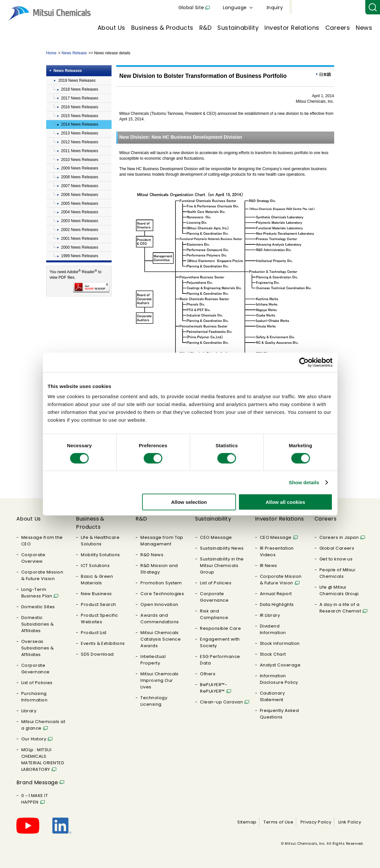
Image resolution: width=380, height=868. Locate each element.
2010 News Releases (80, 160)
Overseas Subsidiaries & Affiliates (38, 648)
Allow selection (189, 502)
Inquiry (351, 8)
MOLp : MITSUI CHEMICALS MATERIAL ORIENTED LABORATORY (43, 760)
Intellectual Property (153, 660)
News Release (74, 53)
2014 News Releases (80, 124)
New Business (96, 594)
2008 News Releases (80, 177)
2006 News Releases (80, 195)
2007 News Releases (80, 186)
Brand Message (37, 782)
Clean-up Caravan (221, 702)
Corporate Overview (33, 558)
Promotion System (161, 583)
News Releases (68, 71)
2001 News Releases (80, 239)
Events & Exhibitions (103, 643)
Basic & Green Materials (97, 580)
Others (208, 674)
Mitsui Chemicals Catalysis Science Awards (161, 639)
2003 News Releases (80, 221)
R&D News (152, 555)
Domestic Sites (38, 607)
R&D (205, 28)
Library (29, 711)
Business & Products (162, 28)
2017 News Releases (80, 98)
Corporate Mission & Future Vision (42, 575)
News (364, 28)
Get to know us (336, 559)
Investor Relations (292, 28)
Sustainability (238, 28)
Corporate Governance (36, 669)
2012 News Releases (80, 142)
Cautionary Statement (272, 696)
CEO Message (216, 537)
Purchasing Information (34, 697)
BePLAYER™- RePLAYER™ (214, 688)
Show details (304, 482)
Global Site (267, 8)
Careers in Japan (339, 537)
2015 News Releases (80, 116)
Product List (94, 633)
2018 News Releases (80, 89)
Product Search (99, 604)
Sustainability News (222, 548)
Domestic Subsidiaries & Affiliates (38, 624)
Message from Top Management (162, 541)
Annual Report (276, 594)
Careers (338, 28)
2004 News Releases (80, 212)
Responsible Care (220, 628)
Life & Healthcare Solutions (100, 541)
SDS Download (97, 654)
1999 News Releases (80, 256)
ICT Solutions (95, 566)
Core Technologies (162, 594)
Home (51, 53)
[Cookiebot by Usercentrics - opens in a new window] (304, 362)
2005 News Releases (80, 204)
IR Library (270, 615)
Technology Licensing (154, 701)
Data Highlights (277, 604)
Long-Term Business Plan (37, 593)
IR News (269, 566)
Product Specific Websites (100, 619)
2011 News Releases (80, 151)
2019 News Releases (77, 80)
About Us (111, 28)
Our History (34, 739)
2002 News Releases (80, 230)
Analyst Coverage (280, 665)
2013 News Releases (80, 133)
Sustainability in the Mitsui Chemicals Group (222, 566)
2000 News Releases (80, 247)
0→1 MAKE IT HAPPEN (35, 799)
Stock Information (280, 643)
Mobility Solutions (100, 555)
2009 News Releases (80, 168)
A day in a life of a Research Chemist (340, 608)
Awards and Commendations (160, 619)
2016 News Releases (80, 107)
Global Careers (337, 548)
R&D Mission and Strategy (159, 569)
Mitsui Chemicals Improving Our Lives (160, 680)
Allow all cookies (286, 502)
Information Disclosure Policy (279, 679)
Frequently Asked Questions (280, 714)
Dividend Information (273, 629)
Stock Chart (273, 654)
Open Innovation (159, 604)
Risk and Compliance (214, 614)
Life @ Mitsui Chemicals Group (339, 590)
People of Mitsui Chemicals (337, 573)
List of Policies (37, 683)
